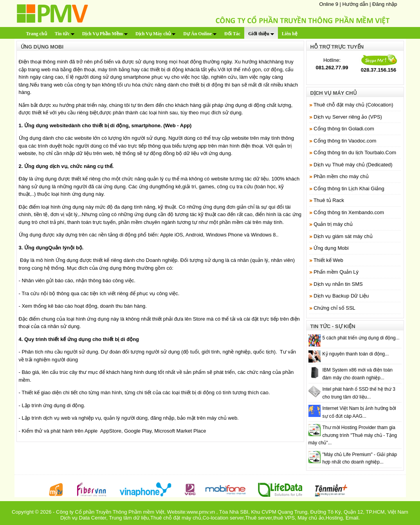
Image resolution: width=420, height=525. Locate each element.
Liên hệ (290, 34)
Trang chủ (37, 34)
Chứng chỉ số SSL (334, 308)
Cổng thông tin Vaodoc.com (345, 141)
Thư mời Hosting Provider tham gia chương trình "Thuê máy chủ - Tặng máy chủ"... (353, 435)
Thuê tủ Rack (329, 200)
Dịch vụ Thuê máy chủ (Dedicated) (353, 165)
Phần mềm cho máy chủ (341, 176)
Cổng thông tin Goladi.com (344, 129)
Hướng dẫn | (358, 4)
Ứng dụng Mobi (331, 248)
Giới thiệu (261, 34)
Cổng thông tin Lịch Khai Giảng (349, 189)
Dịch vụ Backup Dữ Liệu (341, 296)
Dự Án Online (200, 34)
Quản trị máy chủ (333, 224)
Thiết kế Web (328, 260)
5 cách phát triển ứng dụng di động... (361, 338)
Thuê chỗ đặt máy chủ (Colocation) (353, 105)
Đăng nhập (385, 4)
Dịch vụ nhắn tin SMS (338, 284)
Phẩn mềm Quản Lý (336, 272)
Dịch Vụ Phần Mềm (105, 34)
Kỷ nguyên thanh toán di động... (356, 354)
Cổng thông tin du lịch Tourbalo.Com (355, 152)
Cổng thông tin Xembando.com (349, 212)
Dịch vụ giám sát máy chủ (343, 236)
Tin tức (65, 34)
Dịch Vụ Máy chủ (155, 34)
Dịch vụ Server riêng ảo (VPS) (348, 117)
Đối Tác (232, 34)
